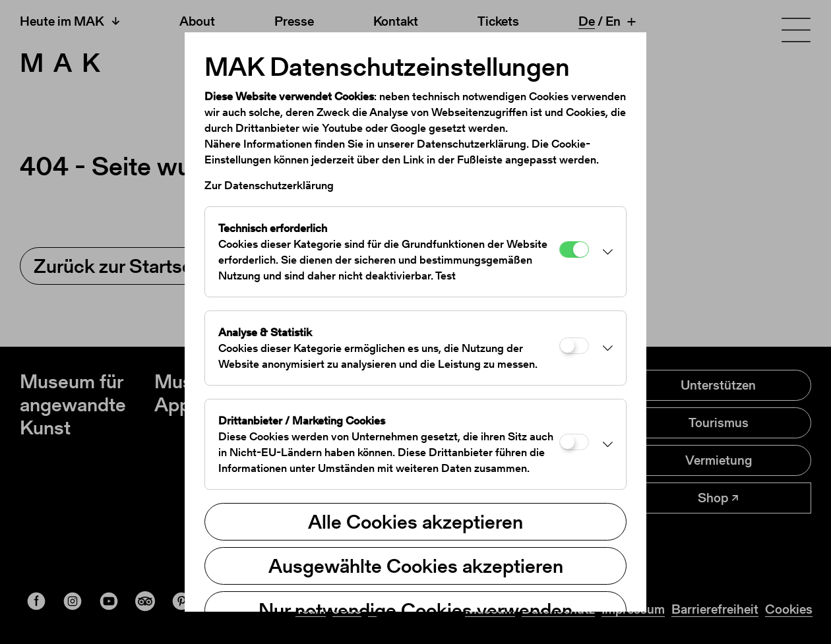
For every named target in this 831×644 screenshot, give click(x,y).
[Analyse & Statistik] (574, 346)
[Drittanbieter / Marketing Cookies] (574, 442)
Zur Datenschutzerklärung (269, 185)
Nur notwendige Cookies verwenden (415, 610)
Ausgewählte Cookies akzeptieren (416, 566)
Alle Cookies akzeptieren (415, 521)
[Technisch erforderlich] (574, 249)
